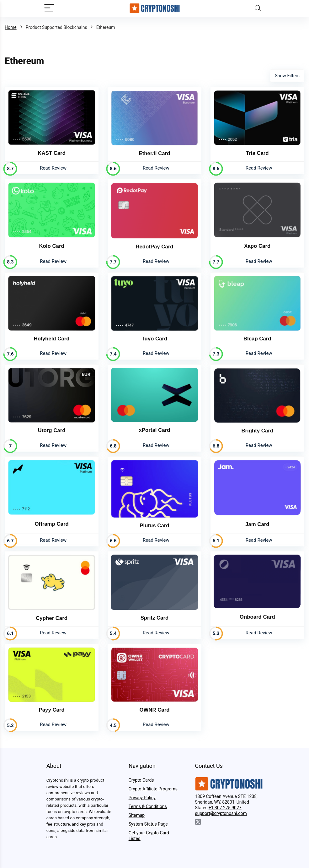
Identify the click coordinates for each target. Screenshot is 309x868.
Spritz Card (155, 618)
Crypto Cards (141, 780)
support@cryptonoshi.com (221, 813)
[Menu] (49, 8)
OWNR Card (154, 710)
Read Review (53, 168)
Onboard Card (257, 617)
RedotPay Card (154, 247)
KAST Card (52, 153)
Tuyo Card (155, 339)
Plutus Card (154, 526)
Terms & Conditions (148, 806)
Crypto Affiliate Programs (153, 789)
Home (11, 27)
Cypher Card (52, 618)
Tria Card (257, 153)
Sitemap (137, 815)
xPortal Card (155, 430)
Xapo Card (257, 246)
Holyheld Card (52, 339)
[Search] (258, 8)
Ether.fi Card (155, 153)
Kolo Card (52, 246)
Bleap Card (257, 339)
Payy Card (52, 710)
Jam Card (257, 524)
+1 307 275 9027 (225, 808)
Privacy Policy (142, 798)
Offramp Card (52, 524)
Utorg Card (52, 430)
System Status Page (148, 824)
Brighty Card (257, 431)
